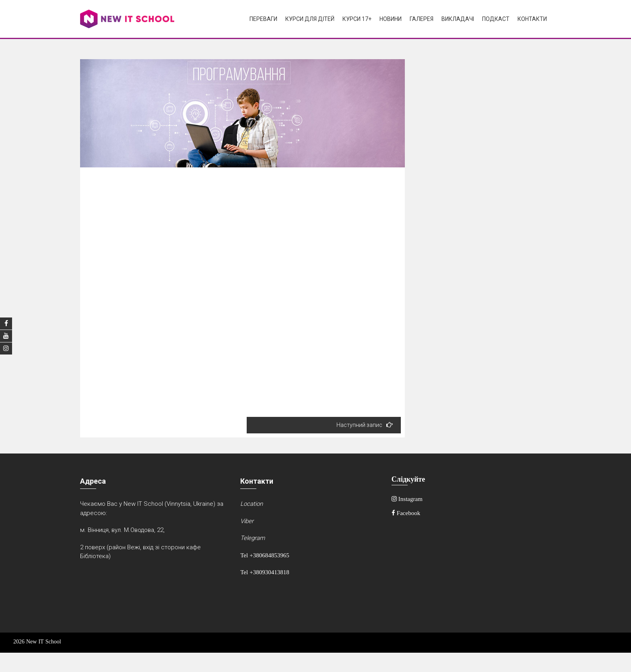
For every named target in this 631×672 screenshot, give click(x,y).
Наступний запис (365, 425)
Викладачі (458, 19)
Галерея (422, 19)
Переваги (263, 19)
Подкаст (496, 19)
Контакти (532, 19)
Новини (391, 19)
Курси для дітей (310, 19)
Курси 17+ (357, 19)
